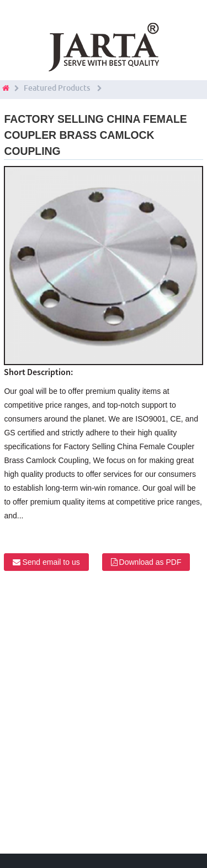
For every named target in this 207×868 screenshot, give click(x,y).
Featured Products (57, 88)
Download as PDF (150, 562)
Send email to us (51, 562)
